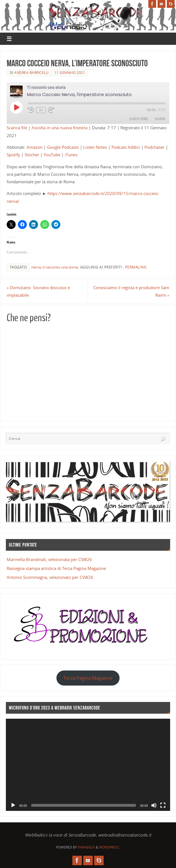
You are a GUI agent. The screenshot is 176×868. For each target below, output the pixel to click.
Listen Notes (95, 147)
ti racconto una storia (60, 267)
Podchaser (154, 147)
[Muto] (154, 805)
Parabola (86, 847)
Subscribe (139, 119)
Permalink (136, 267)
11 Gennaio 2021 (70, 73)
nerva (36, 267)
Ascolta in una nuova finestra (60, 128)
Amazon (35, 147)
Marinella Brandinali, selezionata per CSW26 (49, 559)
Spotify (13, 155)
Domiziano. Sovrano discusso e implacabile (38, 291)
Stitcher (32, 155)
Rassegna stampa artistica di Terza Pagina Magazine (56, 568)
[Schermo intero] (163, 805)
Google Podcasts (63, 147)
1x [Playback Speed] (41, 110)
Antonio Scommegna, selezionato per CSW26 (50, 577)
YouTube (52, 155)
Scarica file (17, 128)
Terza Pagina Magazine (88, 678)
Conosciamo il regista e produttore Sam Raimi (131, 291)
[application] (88, 765)
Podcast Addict (126, 147)
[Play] (13, 805)
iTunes (71, 155)
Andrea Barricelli (31, 73)
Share (160, 119)
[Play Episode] (16, 107)
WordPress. (110, 847)
